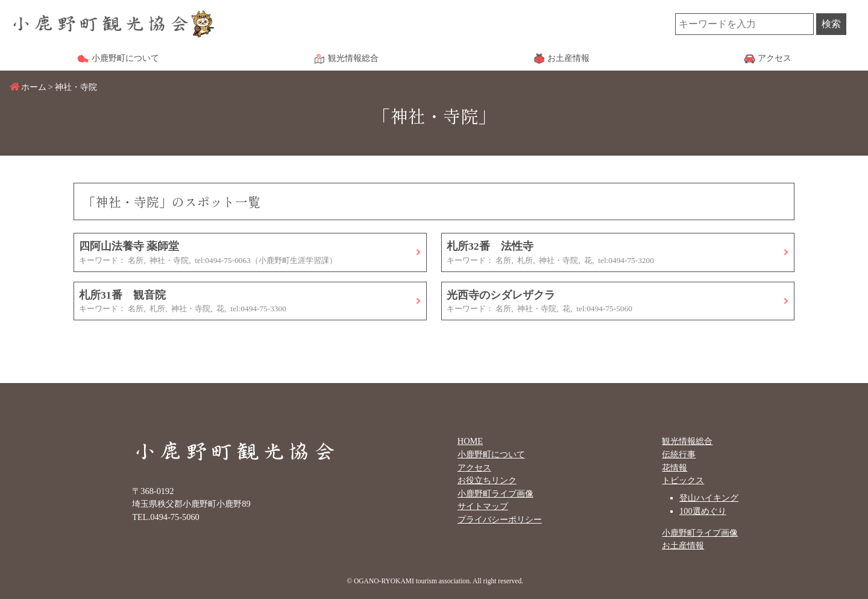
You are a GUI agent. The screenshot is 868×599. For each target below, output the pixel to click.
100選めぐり (703, 511)
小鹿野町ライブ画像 (495, 493)
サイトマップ (483, 506)
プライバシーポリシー (500, 519)
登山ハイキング (709, 498)
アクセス (474, 467)
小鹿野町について (491, 454)
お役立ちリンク (487, 480)
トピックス (683, 480)
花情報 (675, 467)
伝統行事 (679, 454)
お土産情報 (683, 545)
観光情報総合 (687, 441)
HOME (470, 441)
